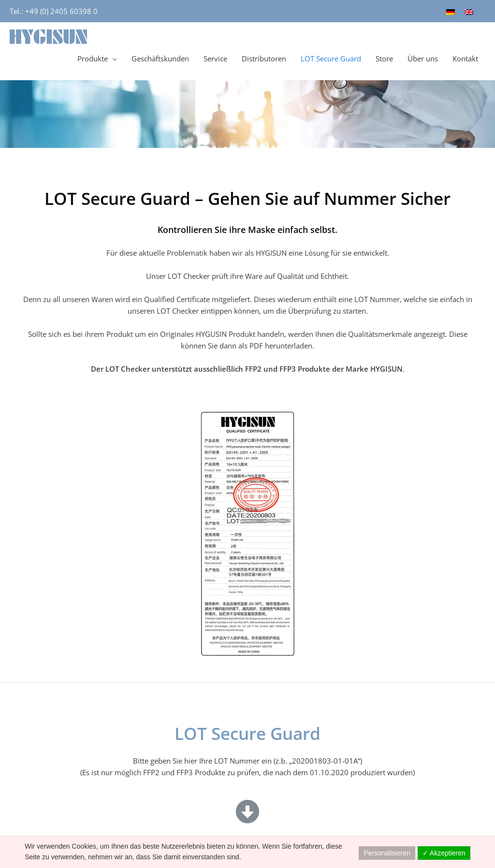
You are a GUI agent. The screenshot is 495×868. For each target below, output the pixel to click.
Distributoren (264, 58)
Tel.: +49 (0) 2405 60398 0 (54, 11)
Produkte (93, 58)
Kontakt (465, 58)
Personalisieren (387, 853)
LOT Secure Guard (331, 58)
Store (384, 58)
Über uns (423, 58)
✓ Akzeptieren (444, 853)
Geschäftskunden (160, 58)
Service (215, 58)
